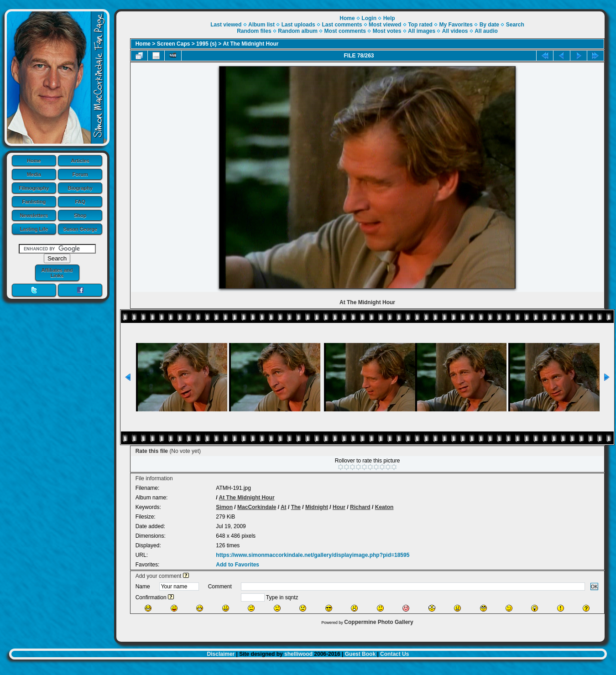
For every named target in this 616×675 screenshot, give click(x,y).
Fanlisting (34, 202)
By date (489, 25)
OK (595, 587)
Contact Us (394, 654)
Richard (360, 507)
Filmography (34, 188)
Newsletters (34, 215)
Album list (261, 25)
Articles (80, 161)
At (284, 507)
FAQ (80, 202)
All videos (455, 31)
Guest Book (360, 654)
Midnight (317, 507)
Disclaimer (221, 654)
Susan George (80, 229)
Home (34, 161)
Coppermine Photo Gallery (378, 622)
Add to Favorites (238, 565)
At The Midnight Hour (251, 44)
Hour (339, 507)
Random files (254, 31)
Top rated (420, 25)
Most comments (345, 31)
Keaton (384, 507)
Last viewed (226, 25)
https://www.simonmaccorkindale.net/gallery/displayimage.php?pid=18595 (313, 555)
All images (422, 31)
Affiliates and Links (57, 273)
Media (34, 174)
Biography (80, 188)
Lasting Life (34, 229)
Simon (224, 507)
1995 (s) (206, 44)
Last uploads (298, 25)
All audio (486, 31)
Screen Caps (174, 44)
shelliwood (298, 654)
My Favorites (456, 25)
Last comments (342, 25)
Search (515, 25)
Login (369, 18)
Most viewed (385, 25)
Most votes (387, 31)
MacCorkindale (257, 507)
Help (389, 18)
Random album (298, 31)
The (296, 507)
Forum (80, 174)
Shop (80, 215)
